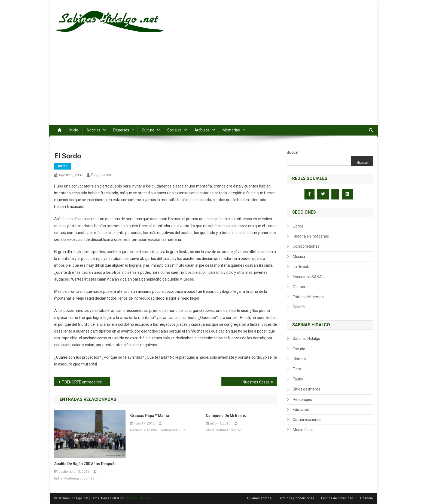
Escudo (299, 349)
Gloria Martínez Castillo (223, 430)
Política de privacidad (337, 498)
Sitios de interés (306, 389)
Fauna (298, 379)
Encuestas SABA (307, 277)
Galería (299, 307)
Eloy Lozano (102, 175)
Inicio (74, 130)
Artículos (202, 130)
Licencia (366, 498)
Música (299, 257)
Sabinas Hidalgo (306, 339)
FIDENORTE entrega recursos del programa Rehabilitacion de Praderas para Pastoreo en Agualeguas (86, 382)
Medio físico (303, 430)
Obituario (301, 287)
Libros (298, 226)
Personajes (302, 399)
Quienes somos (259, 498)
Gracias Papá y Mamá (150, 416)
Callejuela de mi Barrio (226, 416)
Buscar (293, 152)
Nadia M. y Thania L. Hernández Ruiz (158, 430)
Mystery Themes (138, 498)
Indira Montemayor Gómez (74, 478)
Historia (299, 359)
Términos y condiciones (296, 498)
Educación (302, 410)
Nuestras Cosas (256, 382)
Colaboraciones (306, 246)
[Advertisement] (213, 84)
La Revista (302, 267)
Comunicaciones (307, 420)
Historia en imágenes (311, 236)
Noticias (94, 130)
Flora (297, 369)
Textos (62, 166)
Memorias (231, 130)
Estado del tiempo (308, 297)
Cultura (148, 130)
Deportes (121, 130)
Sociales (174, 130)
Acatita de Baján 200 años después (85, 464)
